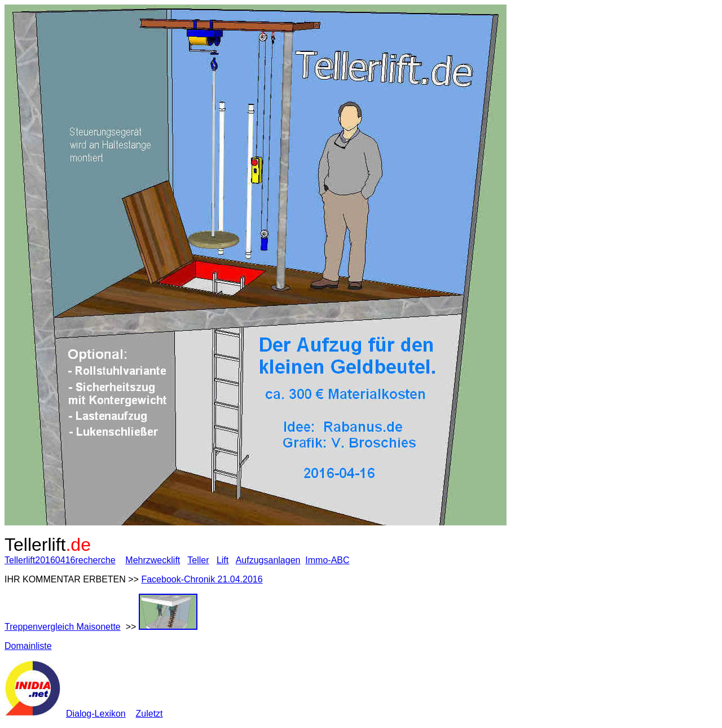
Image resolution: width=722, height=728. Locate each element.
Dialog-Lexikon (96, 714)
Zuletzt (149, 714)
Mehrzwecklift (153, 560)
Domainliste (28, 646)
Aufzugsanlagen (268, 560)
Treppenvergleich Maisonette (63, 627)
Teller (198, 560)
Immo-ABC (327, 560)
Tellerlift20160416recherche (60, 560)
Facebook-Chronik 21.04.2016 (202, 579)
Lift (223, 560)
